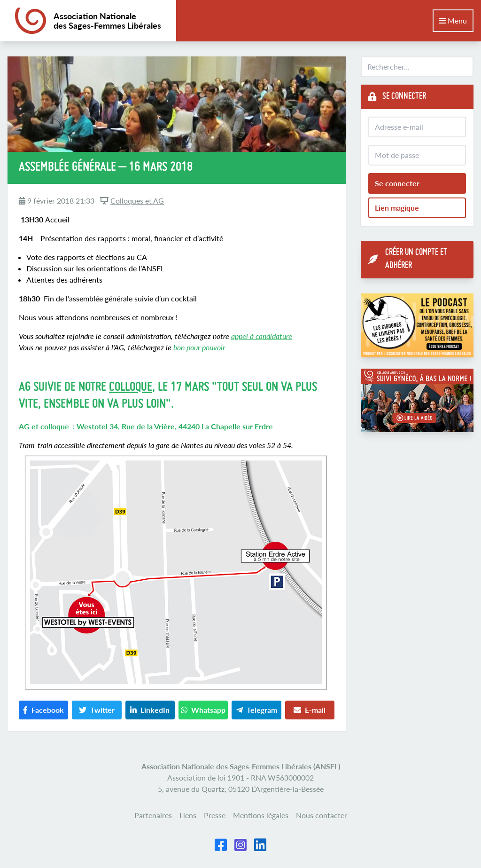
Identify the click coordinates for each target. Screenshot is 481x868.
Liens (188, 815)
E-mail (310, 710)
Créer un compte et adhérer (408, 259)
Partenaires (153, 815)
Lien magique (397, 208)
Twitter (97, 710)
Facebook (43, 710)
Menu (453, 20)
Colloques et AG (137, 201)
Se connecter (397, 183)
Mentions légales (261, 815)
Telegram (257, 710)
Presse (215, 815)
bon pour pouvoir (199, 347)
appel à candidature (262, 336)
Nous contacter (322, 815)
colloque (131, 388)
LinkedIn (150, 710)
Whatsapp (203, 710)
